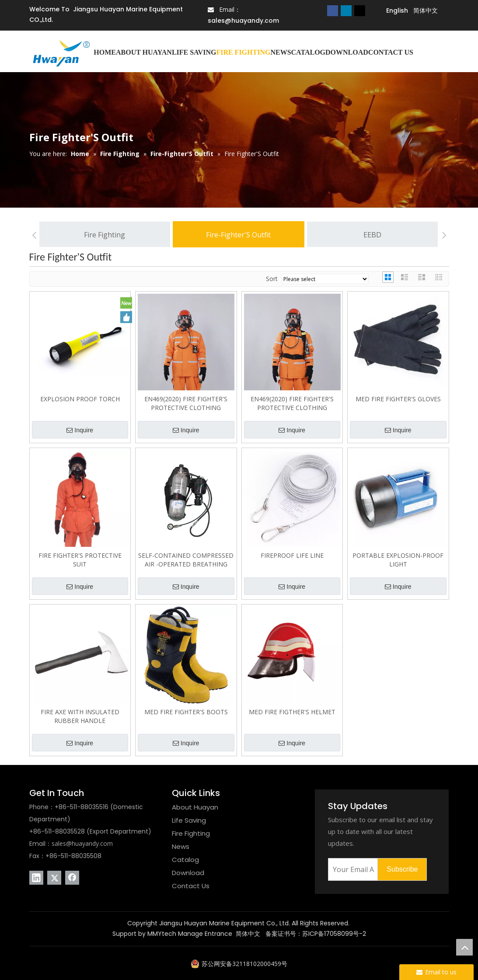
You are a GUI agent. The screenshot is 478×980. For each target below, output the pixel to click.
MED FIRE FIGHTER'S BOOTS (186, 712)
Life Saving (189, 820)
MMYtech (162, 934)
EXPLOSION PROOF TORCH (80, 399)
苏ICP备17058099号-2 (334, 934)
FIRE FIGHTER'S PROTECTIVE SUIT (80, 560)
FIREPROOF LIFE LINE (292, 555)
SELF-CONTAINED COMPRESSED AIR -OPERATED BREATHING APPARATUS (186, 560)
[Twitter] (360, 10)
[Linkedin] (346, 10)
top (464, 947)
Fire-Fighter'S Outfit (238, 235)
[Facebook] (333, 10)
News (181, 846)
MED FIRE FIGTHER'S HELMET (292, 712)
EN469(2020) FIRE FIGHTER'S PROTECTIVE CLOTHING (186, 403)
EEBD (372, 235)
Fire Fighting (105, 235)
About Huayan (195, 807)
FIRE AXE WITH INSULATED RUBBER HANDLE (80, 716)
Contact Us (191, 886)
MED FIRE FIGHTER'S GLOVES (398, 399)
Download (188, 873)
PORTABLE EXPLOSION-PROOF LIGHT (398, 560)
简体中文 (248, 934)
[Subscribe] (402, 869)
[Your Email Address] (351, 869)
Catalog (185, 860)
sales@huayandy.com (243, 21)
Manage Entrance (205, 934)
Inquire (80, 431)
